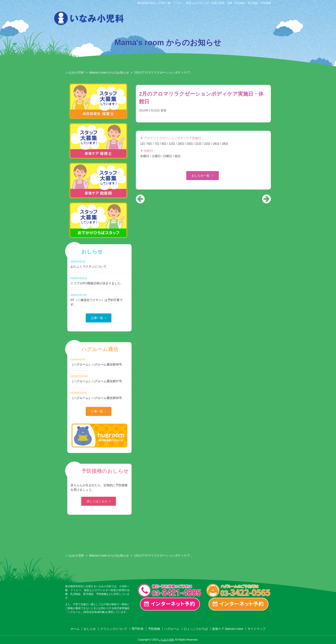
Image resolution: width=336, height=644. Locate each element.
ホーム (75, 629)
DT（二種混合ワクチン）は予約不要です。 (99, 300)
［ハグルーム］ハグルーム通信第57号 (99, 379)
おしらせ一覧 (201, 176)
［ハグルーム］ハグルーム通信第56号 (99, 395)
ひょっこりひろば (249, 20)
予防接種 (205, 20)
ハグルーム (227, 20)
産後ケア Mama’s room (271, 20)
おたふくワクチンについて (99, 264)
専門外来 (183, 20)
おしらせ (140, 20)
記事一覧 (97, 318)
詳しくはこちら (97, 501)
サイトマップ (256, 629)
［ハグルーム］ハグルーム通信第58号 (99, 362)
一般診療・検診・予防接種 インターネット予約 (170, 604)
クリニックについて (162, 20)
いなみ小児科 (75, 72)
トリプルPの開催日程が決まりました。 (99, 281)
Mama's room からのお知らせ (109, 72)
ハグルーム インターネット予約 (239, 604)
